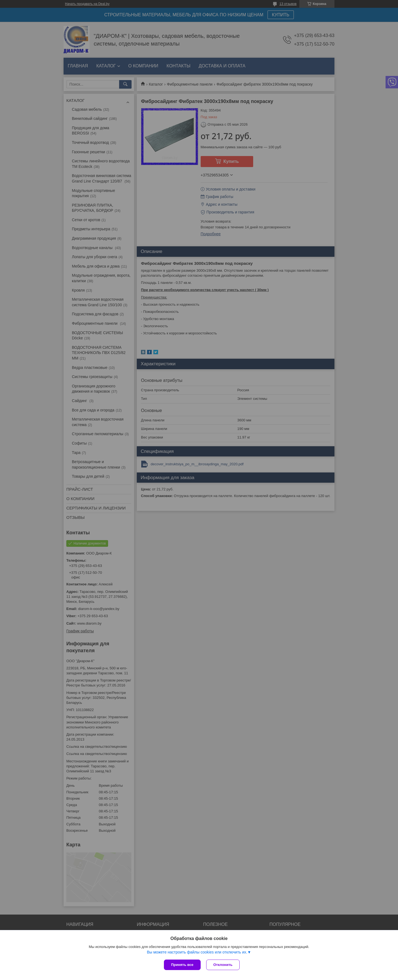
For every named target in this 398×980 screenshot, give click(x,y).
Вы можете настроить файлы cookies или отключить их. (197, 952)
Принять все (182, 965)
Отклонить (223, 965)
